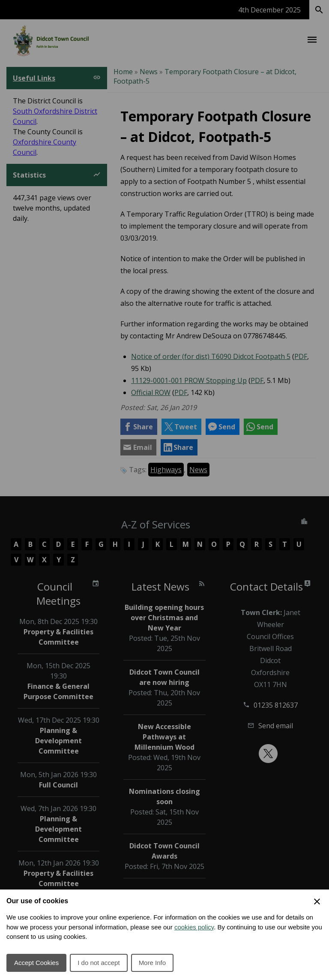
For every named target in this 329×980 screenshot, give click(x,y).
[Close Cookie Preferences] (317, 902)
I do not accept (99, 963)
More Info (152, 963)
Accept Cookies (36, 963)
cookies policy (194, 927)
